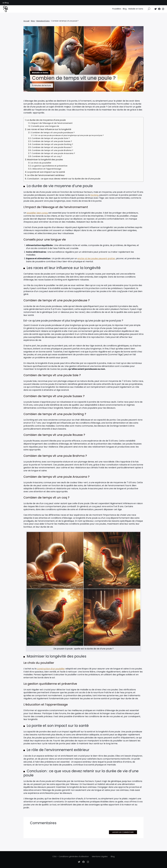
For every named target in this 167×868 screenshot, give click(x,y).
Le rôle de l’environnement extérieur (46, 175)
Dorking (94, 195)
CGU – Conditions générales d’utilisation (71, 856)
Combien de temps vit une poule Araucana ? (53, 153)
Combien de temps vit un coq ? (47, 156)
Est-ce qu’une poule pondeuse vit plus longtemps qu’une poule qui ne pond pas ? (69, 135)
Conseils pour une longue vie (45, 126)
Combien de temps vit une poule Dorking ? (52, 144)
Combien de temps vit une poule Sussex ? (52, 141)
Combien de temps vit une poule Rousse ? (52, 147)
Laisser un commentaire (123, 832)
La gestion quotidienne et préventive (49, 166)
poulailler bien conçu (37, 213)
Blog (125, 10)
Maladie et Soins (136, 10)
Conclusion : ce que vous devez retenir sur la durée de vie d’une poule (64, 179)
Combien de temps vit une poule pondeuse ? (53, 133)
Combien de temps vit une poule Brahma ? (52, 150)
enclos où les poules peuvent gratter (96, 258)
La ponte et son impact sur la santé (46, 172)
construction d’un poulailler (51, 669)
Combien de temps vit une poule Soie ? (51, 138)
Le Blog (6, 3)
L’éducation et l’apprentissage (46, 169)
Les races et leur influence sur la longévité (49, 129)
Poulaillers (117, 10)
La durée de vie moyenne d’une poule (46, 120)
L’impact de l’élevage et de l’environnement (52, 123)
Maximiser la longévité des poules (45, 160)
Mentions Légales (100, 856)
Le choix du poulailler (41, 163)
